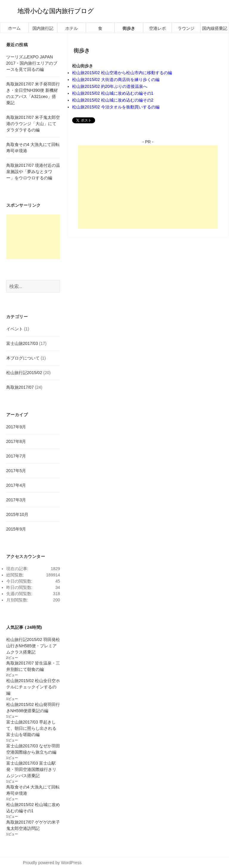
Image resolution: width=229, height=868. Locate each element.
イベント (15, 329)
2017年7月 (16, 456)
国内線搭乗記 (215, 28)
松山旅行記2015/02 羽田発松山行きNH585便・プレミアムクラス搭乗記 (33, 646)
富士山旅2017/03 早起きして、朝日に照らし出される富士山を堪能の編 (31, 728)
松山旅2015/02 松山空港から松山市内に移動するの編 (122, 73)
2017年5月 (16, 471)
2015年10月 (17, 514)
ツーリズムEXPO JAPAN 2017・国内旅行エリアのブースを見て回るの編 (32, 63)
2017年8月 (16, 441)
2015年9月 (16, 529)
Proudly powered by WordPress (52, 863)
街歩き (129, 28)
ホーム (14, 28)
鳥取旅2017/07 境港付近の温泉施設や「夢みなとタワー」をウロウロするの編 (33, 172)
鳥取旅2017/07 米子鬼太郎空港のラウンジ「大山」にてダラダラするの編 (33, 124)
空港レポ (157, 28)
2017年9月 (16, 427)
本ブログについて (23, 358)
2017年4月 (16, 485)
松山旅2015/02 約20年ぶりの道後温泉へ (110, 86)
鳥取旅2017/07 (20, 387)
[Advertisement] (148, 187)
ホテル (72, 28)
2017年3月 (16, 500)
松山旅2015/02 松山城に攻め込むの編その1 (113, 93)
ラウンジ (186, 28)
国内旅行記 (43, 28)
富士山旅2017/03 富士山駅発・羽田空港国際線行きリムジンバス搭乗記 (31, 769)
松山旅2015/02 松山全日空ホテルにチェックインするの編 (33, 687)
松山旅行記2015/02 (24, 373)
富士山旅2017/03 (22, 343)
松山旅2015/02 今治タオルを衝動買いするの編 (116, 107)
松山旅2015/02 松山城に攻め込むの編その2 (113, 100)
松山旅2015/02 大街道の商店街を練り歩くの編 (116, 80)
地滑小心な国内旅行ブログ (56, 11)
